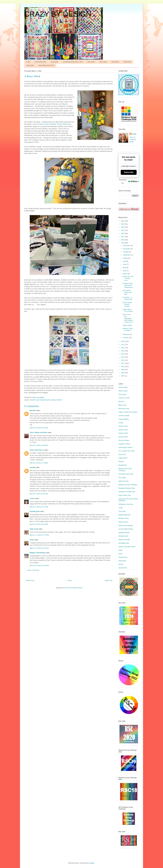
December (127, 246)
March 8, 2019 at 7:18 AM (39, 463)
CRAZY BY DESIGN (58, 14)
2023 (123, 230)
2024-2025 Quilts (41, 62)
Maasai (121, 461)
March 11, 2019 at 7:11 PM (39, 535)
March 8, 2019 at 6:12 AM (39, 428)
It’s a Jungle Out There (127, 451)
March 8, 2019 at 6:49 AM (39, 445)
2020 (123, 240)
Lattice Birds (123, 458)
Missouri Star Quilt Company (125, 470)
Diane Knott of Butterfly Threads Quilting (54, 124)
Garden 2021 (123, 426)
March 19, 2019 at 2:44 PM (39, 566)
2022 (123, 233)
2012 (123, 360)
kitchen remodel (124, 540)
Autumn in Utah (124, 398)
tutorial (121, 564)
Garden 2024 (123, 437)
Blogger (92, 863)
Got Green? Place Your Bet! (127, 292)
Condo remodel (124, 416)
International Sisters (126, 447)
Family (121, 423)
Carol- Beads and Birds (39, 432)
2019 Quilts (127, 62)
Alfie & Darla (123, 391)
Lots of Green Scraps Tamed (127, 304)
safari (120, 550)
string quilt (122, 561)
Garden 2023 (123, 433)
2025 (123, 224)
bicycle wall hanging (126, 525)
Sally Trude (34, 529)
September (127, 255)
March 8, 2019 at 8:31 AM (39, 494)
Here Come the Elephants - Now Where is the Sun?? (128, 318)
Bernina (121, 401)
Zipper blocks (123, 522)
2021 (123, 237)
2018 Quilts (30, 65)
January (126, 337)
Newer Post (30, 580)
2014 (123, 354)
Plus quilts (122, 478)
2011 (123, 363)
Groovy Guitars (124, 440)
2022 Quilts (91, 62)
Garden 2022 (123, 430)
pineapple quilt (124, 543)
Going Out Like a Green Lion (128, 278)
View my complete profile (133, 139)
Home (28, 62)
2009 (123, 370)
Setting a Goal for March (127, 329)
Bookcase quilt (124, 408)
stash (120, 554)
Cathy (134, 134)
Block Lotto (122, 405)
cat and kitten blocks (126, 529)
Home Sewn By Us (37, 450)
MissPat (33, 410)
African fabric (123, 387)
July (125, 261)
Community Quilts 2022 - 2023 (73, 62)
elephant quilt (45, 400)
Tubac (121, 508)
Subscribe (129, 172)
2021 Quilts (103, 62)
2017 (123, 344)
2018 (123, 341)
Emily (32, 540)
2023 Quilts (54, 62)
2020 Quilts (115, 62)
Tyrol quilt (122, 511)
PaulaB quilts (35, 511)
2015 (123, 351)
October (126, 252)
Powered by (129, 181)
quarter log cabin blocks (127, 547)
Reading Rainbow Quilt (127, 488)
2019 (123, 243)
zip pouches (123, 568)
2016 (123, 348)
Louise (32, 498)
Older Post (109, 580)
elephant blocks (124, 533)
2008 (123, 373)
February (126, 334)
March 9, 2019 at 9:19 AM (39, 524)
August (126, 258)
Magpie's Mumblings (38, 553)
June (125, 264)
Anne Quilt (122, 394)
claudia (32, 467)
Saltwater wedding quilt (127, 492)
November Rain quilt (126, 474)
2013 (123, 357)
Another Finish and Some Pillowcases (128, 285)
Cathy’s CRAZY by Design (128, 412)
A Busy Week (127, 325)
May (125, 268)
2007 (123, 376)
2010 (123, 366)
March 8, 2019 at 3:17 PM (39, 507)
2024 (123, 227)
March (125, 274)
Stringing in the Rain (126, 504)
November (127, 249)
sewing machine (56, 400)
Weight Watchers (125, 515)
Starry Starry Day (125, 495)
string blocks (123, 557)
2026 (123, 221)
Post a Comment (33, 570)
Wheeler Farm (124, 518)
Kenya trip (122, 454)
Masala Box (123, 465)
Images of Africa (124, 444)
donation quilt (35, 400)
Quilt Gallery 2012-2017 (46, 65)
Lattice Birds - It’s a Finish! (128, 310)
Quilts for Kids (123, 481)
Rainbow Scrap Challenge (128, 485)
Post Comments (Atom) (74, 588)
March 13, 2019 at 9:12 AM (39, 548)
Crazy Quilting (124, 419)
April (125, 271)
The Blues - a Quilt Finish (127, 298)
